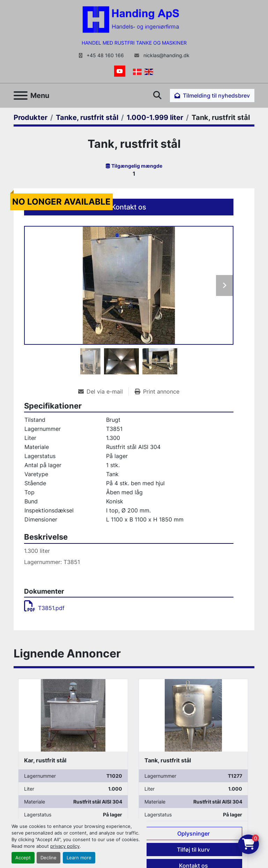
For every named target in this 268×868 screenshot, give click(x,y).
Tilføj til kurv (193, 850)
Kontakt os (129, 207)
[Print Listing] (157, 391)
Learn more (79, 858)
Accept (23, 858)
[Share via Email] (103, 391)
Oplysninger (193, 833)
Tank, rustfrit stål (168, 760)
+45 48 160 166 (105, 55)
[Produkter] (31, 117)
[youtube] (120, 71)
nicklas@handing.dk (166, 55)
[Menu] (21, 96)
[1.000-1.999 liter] (155, 117)
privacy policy (65, 846)
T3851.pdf (44, 608)
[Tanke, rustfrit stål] (87, 117)
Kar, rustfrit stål (45, 760)
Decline (49, 858)
